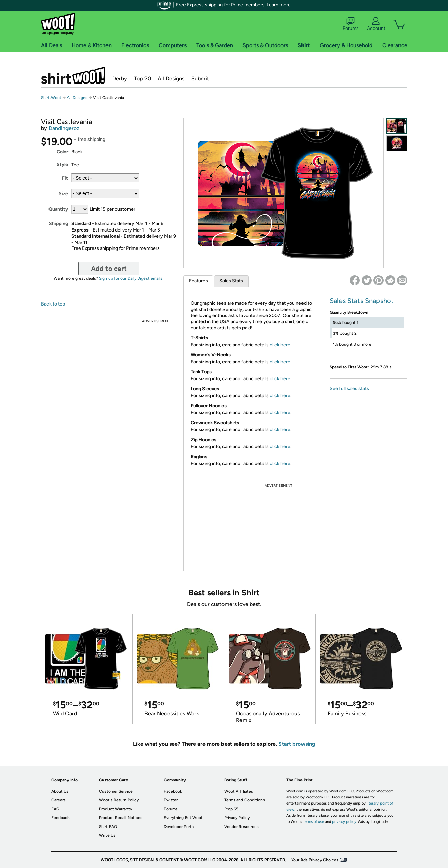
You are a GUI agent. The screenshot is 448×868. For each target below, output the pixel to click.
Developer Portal (179, 827)
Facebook (173, 791)
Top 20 (142, 79)
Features (198, 281)
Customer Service (116, 791)
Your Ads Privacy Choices (315, 860)
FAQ (55, 809)
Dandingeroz (64, 128)
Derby (120, 79)
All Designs (171, 79)
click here (280, 345)
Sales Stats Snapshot (362, 301)
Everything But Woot (183, 818)
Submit (200, 79)
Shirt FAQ (108, 827)
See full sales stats (349, 389)
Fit (65, 178)
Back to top (53, 304)
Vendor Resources (241, 827)
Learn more (279, 5)
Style (62, 164)
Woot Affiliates (239, 791)
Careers (59, 800)
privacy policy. (345, 822)
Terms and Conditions (245, 800)
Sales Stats (231, 281)
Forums (351, 24)
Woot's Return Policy (119, 800)
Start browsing (297, 744)
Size (63, 194)
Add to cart (109, 269)
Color (62, 152)
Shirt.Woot (73, 75)
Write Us (107, 835)
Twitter (171, 800)
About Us (60, 791)
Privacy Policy (237, 818)
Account (376, 24)
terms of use (314, 822)
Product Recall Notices (121, 818)
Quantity (58, 209)
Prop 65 (231, 809)
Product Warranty (115, 809)
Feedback (60, 818)
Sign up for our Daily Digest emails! (131, 278)
